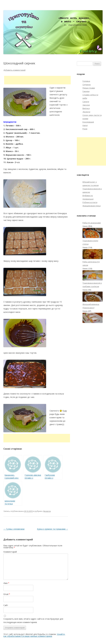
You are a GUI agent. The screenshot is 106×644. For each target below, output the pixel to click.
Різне (85, 129)
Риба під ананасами (92, 223)
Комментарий (10, 552)
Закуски (86, 105)
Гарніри (86, 91)
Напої (85, 125)
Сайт (6, 605)
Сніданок (87, 85)
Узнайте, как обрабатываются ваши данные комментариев (34, 635)
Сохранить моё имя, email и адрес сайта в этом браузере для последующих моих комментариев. (33, 621)
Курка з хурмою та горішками (53, 529)
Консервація (88, 122)
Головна (86, 81)
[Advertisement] (37, 80)
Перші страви (89, 88)
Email (7, 594)
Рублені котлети (90, 202)
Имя (6, 583)
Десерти (47, 511)
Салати (86, 102)
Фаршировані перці (92, 206)
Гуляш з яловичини (14, 529)
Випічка (86, 108)
